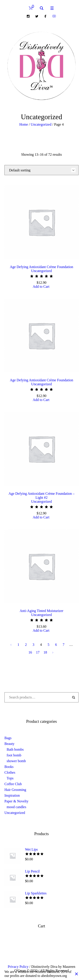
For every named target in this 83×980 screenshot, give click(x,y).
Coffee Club (13, 784)
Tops (10, 778)
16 (30, 652)
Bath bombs (15, 749)
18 (45, 652)
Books (9, 767)
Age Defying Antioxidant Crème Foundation (41, 267)
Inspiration (12, 795)
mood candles (16, 807)
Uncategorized (41, 124)
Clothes (10, 772)
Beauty (9, 744)
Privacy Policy (18, 967)
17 (38, 652)
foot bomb (14, 755)
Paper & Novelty (16, 801)
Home (24, 124)
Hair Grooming (15, 790)
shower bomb (16, 761)
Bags (8, 738)
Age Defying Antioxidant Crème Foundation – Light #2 (41, 496)
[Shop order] (41, 170)
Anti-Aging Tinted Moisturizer (41, 611)
